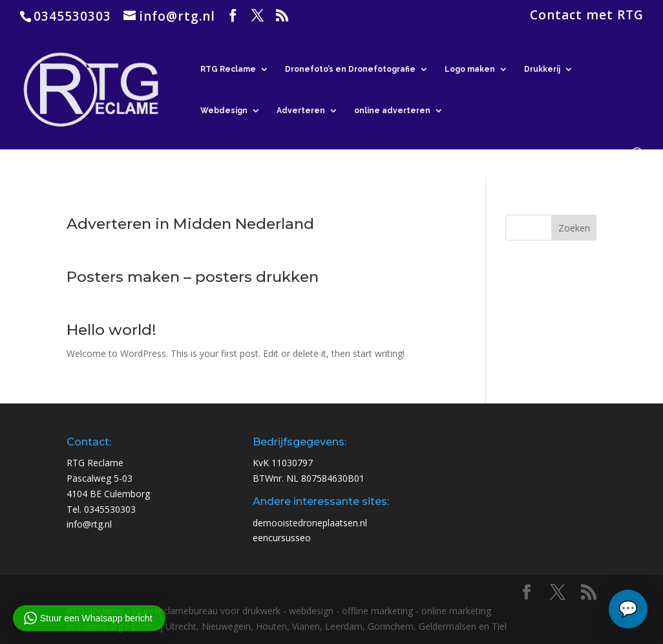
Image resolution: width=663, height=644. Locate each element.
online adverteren (392, 111)
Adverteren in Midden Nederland (190, 224)
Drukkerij (542, 69)
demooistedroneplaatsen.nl (310, 523)
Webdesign (224, 111)
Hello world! (111, 330)
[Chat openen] (628, 609)
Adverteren (301, 111)
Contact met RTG (587, 16)
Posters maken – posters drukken (193, 277)
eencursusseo (282, 538)
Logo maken (470, 69)
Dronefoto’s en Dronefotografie (350, 69)
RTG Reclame (228, 69)
